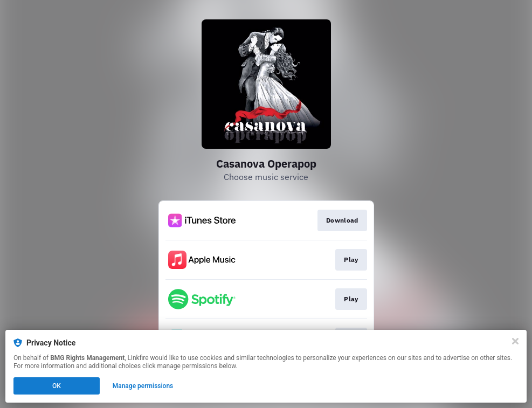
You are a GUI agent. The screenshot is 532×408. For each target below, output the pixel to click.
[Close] (515, 341)
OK (57, 386)
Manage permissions (143, 386)
